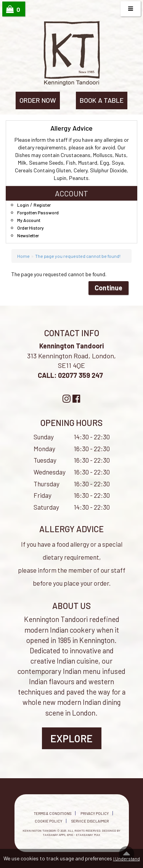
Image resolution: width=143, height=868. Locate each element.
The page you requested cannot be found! (78, 256)
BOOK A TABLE (102, 100)
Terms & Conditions (53, 813)
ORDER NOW (38, 100)
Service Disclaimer (90, 821)
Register (42, 205)
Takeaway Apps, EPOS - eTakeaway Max (71, 835)
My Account (29, 220)
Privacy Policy (95, 813)
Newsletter (28, 235)
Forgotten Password (38, 212)
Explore (71, 738)
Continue (108, 288)
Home (23, 256)
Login (23, 205)
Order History (31, 228)
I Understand (127, 858)
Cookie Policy (48, 821)
